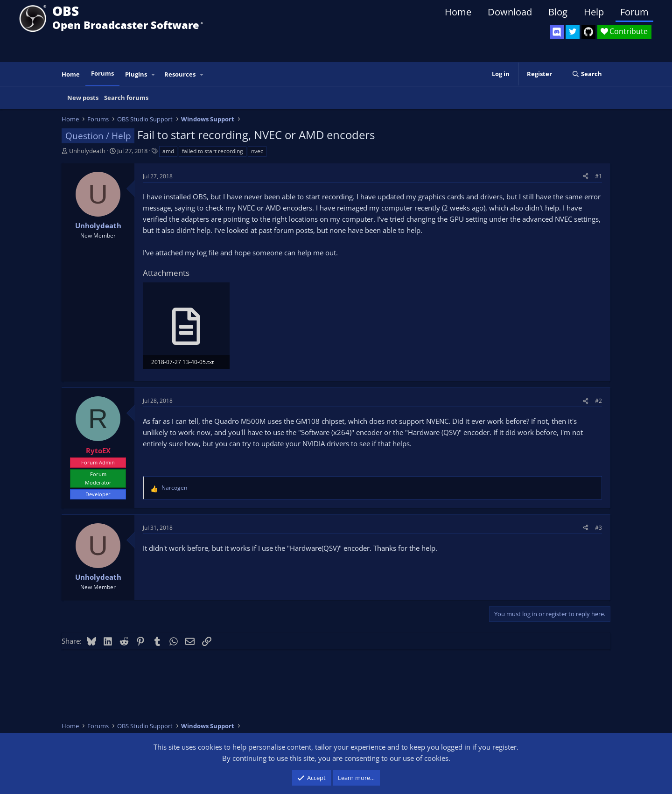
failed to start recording (213, 151)
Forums (102, 73)
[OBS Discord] (557, 32)
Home (458, 12)
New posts (83, 98)
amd (168, 151)
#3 (598, 528)
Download (510, 12)
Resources (180, 74)
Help (594, 12)
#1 (598, 176)
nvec (257, 151)
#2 (598, 401)
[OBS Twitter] (573, 32)
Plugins (136, 74)
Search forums (126, 98)
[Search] (587, 74)
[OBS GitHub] (588, 32)
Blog (558, 12)
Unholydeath (87, 151)
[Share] (586, 176)
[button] (154, 74)
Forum (634, 12)
